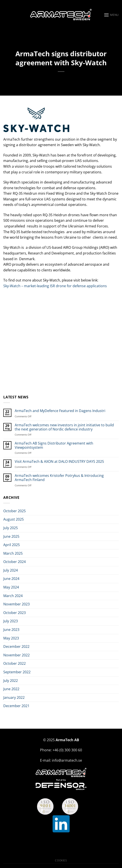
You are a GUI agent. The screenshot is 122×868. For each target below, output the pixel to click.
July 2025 (11, 528)
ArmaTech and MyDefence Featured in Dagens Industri (60, 411)
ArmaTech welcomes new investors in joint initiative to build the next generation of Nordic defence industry (64, 427)
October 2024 (15, 562)
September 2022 (17, 672)
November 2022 (16, 655)
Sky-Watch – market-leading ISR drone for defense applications (55, 286)
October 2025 (15, 511)
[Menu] (111, 15)
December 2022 (16, 646)
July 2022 (11, 681)
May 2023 (11, 638)
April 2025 (12, 545)
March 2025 (13, 553)
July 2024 (11, 570)
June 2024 (11, 579)
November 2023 (16, 604)
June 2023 (11, 630)
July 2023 (11, 621)
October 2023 (15, 613)
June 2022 (11, 689)
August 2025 (14, 519)
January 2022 (14, 697)
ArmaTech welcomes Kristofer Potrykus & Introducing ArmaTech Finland (59, 478)
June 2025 (11, 536)
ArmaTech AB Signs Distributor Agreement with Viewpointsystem (54, 445)
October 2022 (15, 663)
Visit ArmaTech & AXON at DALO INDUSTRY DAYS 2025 (59, 462)
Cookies (61, 860)
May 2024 (11, 587)
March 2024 (13, 596)
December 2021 (16, 706)
